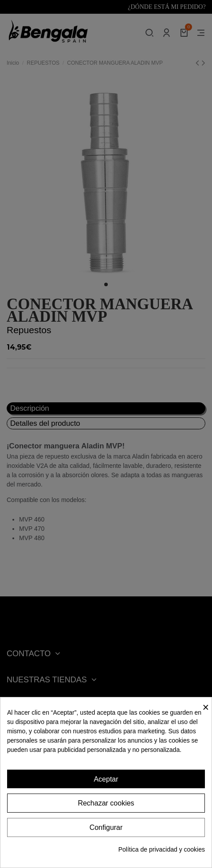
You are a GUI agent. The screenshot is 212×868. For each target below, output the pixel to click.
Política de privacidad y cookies (162, 849)
